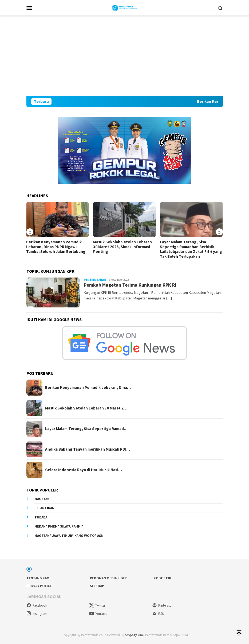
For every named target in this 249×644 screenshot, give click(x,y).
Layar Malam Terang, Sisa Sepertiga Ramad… (86, 429)
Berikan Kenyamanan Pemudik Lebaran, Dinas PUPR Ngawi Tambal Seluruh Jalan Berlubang (56, 247)
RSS (158, 614)
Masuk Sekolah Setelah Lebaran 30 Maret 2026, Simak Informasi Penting (122, 247)
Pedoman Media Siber (108, 578)
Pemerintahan (95, 280)
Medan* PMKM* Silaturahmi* (59, 526)
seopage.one (134, 635)
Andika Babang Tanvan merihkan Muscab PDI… (88, 449)
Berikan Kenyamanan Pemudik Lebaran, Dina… (88, 388)
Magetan (42, 499)
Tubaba (41, 517)
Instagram (37, 614)
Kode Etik (162, 578)
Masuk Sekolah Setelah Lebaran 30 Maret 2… (86, 408)
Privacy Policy (39, 586)
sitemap (97, 586)
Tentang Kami (38, 578)
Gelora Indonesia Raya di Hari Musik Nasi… (84, 470)
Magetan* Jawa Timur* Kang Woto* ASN (69, 536)
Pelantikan (44, 508)
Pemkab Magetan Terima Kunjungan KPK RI (130, 285)
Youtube (98, 614)
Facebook (37, 605)
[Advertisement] (125, 56)
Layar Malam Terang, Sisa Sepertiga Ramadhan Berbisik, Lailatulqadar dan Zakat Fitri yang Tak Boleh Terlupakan (191, 249)
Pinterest (161, 605)
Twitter (97, 605)
